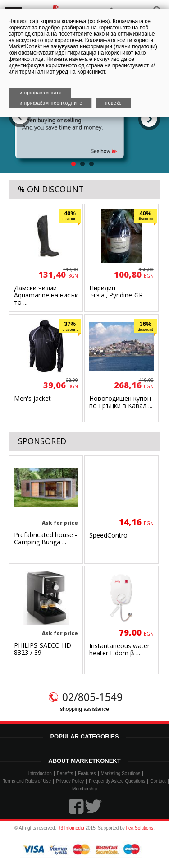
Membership (84, 789)
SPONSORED (42, 441)
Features (87, 773)
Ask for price (60, 522)
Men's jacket (32, 398)
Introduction (40, 773)
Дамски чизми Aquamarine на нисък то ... (46, 295)
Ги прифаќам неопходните (50, 103)
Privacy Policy (70, 781)
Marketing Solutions (121, 773)
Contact (158, 781)
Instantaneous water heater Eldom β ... (119, 649)
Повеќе (114, 103)
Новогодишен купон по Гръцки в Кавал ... (121, 402)
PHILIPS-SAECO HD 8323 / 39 (43, 649)
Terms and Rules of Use (27, 781)
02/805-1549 (92, 697)
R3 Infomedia (71, 828)
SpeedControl (109, 535)
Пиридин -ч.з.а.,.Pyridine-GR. (117, 291)
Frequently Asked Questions (117, 781)
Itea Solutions (140, 828)
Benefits (65, 773)
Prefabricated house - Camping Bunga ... (46, 538)
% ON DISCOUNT (51, 189)
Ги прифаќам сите (40, 93)
